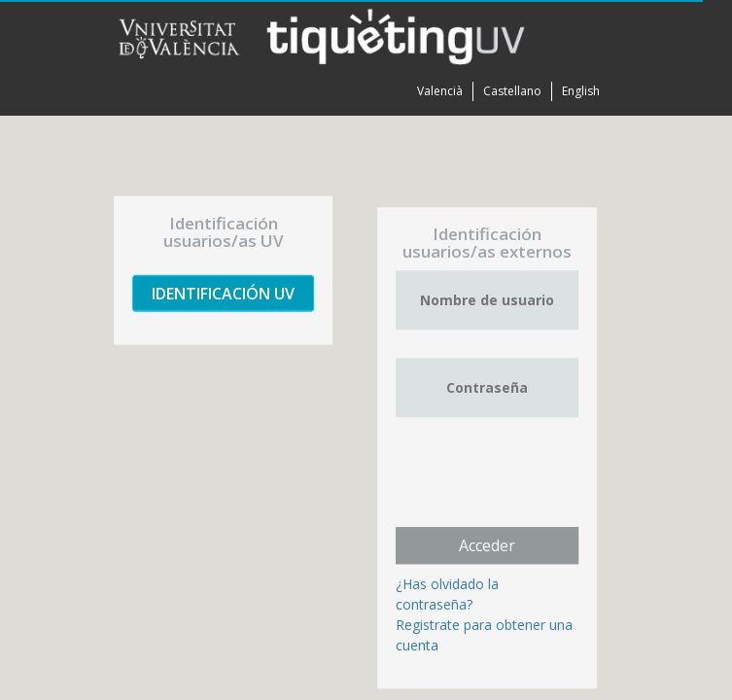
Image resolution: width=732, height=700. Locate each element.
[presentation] (543, 483)
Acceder (487, 545)
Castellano (512, 91)
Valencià (440, 91)
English (581, 91)
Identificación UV (223, 294)
